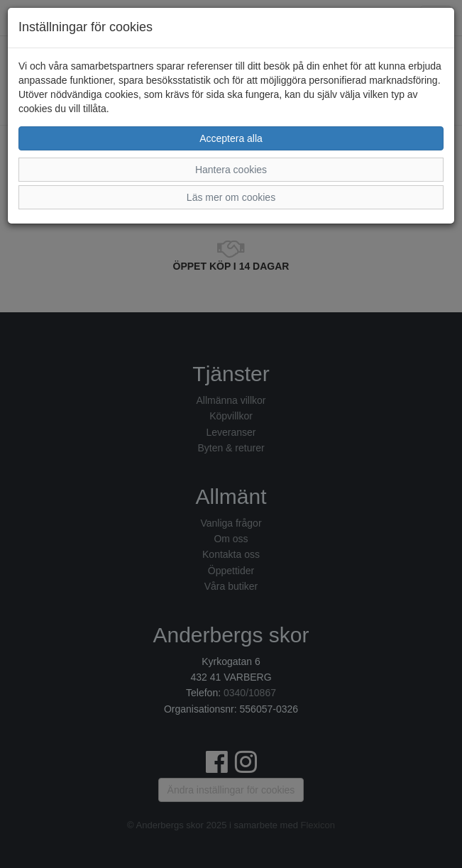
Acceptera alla (231, 138)
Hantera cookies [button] (231, 170)
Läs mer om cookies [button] (231, 197)
